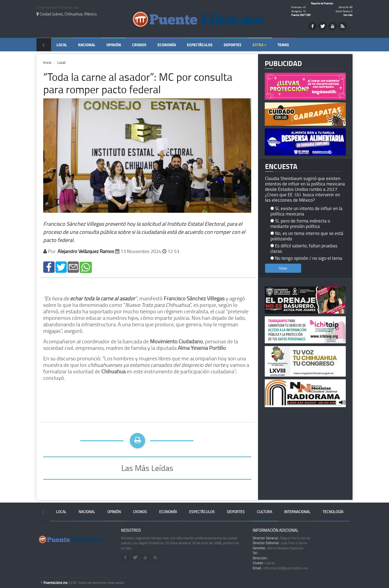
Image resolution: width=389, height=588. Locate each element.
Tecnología (333, 512)
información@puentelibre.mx (280, 568)
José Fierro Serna (280, 543)
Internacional (297, 512)
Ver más (348, 15)
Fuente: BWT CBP (301, 15)
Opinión (114, 45)
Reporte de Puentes (322, 3)
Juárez (264, 563)
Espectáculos (200, 45)
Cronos (139, 45)
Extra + (259, 45)
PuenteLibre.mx (56, 583)
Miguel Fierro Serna (281, 538)
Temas (283, 45)
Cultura (264, 512)
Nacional (87, 45)
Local (62, 45)
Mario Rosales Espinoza (278, 548)
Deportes (233, 45)
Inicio (47, 62)
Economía (167, 45)
